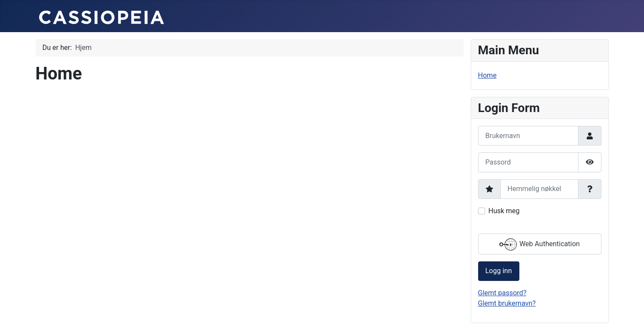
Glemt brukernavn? (507, 303)
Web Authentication (540, 244)
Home (487, 75)
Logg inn (499, 271)
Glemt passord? (502, 293)
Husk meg (504, 211)
